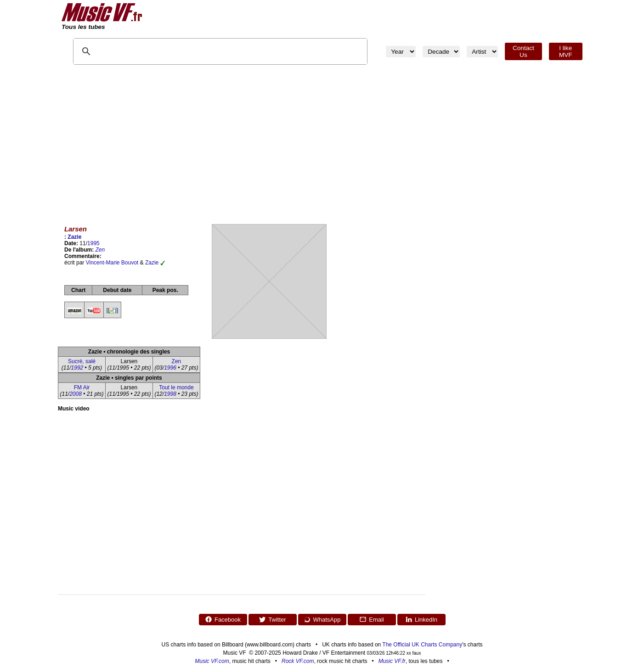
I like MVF (566, 51)
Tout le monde (176, 387)
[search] (168, 51)
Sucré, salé (82, 361)
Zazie (74, 237)
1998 (170, 394)
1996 (170, 368)
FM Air (82, 387)
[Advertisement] (322, 142)
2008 (76, 394)
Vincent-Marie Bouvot (112, 263)
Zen (100, 250)
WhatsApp (322, 619)
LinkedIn (421, 619)
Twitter (272, 619)
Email (372, 619)
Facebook (223, 619)
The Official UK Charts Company (422, 645)
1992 (77, 368)
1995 (93, 243)
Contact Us (523, 51)
